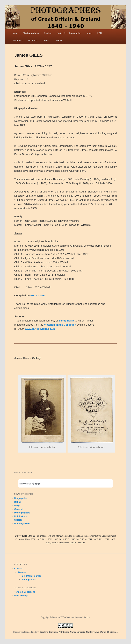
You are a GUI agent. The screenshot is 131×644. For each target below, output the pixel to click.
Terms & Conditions (25, 592)
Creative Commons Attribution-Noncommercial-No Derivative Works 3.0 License (79, 632)
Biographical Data (31, 576)
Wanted (59, 40)
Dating (18, 502)
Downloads (17, 40)
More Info (33, 40)
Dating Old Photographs (69, 33)
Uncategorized (22, 523)
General (18, 509)
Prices (89, 33)
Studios (48, 33)
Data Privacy (21, 595)
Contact (46, 40)
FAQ (100, 33)
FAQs (17, 506)
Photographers (31, 33)
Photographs (29, 579)
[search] (61, 484)
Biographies (21, 498)
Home (15, 33)
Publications (21, 516)
